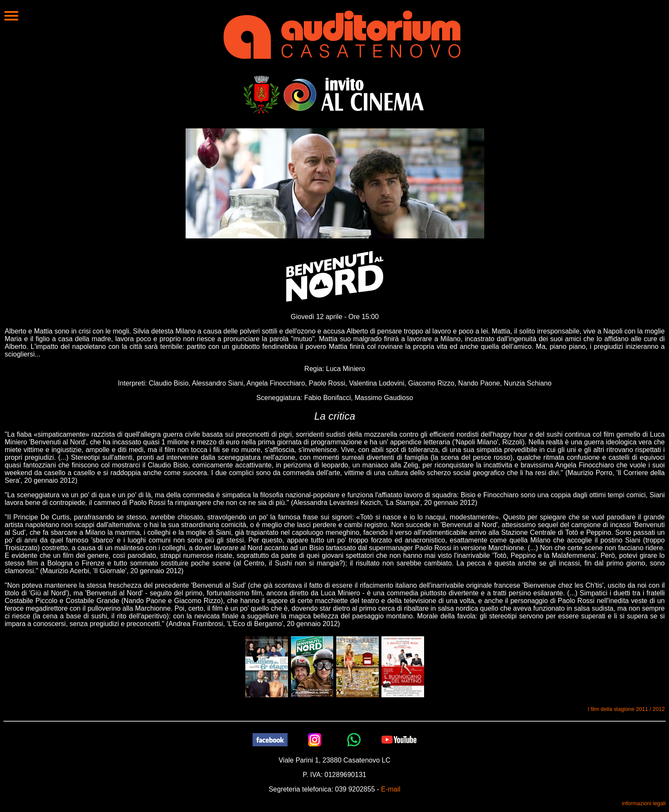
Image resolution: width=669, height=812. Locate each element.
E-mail (391, 789)
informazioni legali (644, 803)
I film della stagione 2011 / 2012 (626, 709)
